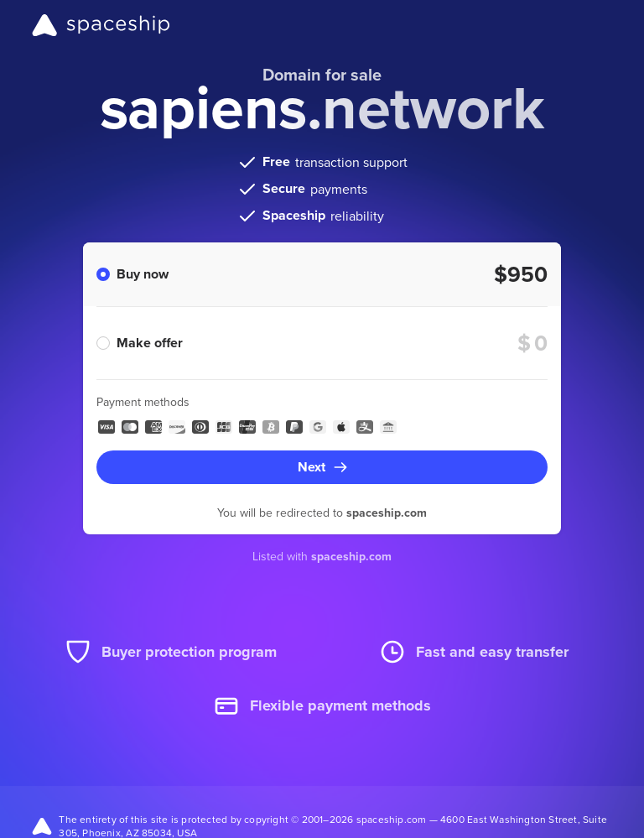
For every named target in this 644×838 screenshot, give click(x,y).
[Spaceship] (101, 25)
